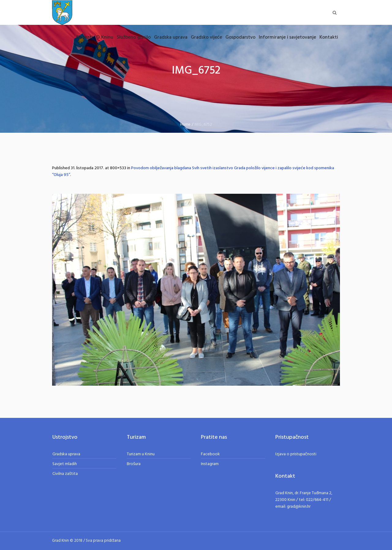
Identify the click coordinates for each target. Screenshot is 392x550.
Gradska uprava (66, 454)
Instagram (210, 464)
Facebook (210, 454)
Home (185, 125)
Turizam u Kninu (141, 454)
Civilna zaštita (65, 474)
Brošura (134, 464)
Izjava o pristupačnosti (296, 454)
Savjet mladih (65, 464)
